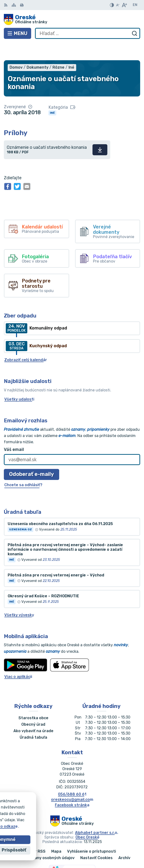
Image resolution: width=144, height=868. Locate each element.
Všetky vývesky (19, 597)
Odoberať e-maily (32, 457)
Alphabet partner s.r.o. (97, 815)
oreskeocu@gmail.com (72, 782)
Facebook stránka (72, 787)
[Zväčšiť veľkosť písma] (124, 5)
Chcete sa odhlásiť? (23, 467)
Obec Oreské (87, 820)
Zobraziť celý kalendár (26, 342)
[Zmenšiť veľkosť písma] (118, 5)
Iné (52, 95)
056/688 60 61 (72, 777)
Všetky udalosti (19, 382)
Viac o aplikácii (18, 659)
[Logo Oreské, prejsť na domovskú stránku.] (72, 19)
